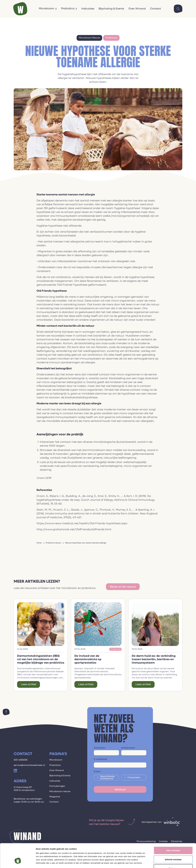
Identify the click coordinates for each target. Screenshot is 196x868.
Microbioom (47, 9)
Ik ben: (97, 772)
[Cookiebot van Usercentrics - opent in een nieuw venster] (18, 863)
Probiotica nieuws (53, 543)
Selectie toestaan (173, 841)
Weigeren (173, 850)
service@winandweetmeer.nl (29, 765)
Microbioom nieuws (60, 792)
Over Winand (137, 9)
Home (39, 543)
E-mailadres (100, 759)
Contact (155, 9)
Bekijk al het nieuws (123, 587)
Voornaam (100, 748)
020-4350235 (21, 760)
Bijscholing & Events (111, 9)
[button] (48, 9)
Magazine (55, 797)
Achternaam (128, 748)
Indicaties (88, 9)
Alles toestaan (173, 832)
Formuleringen (57, 786)
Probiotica (68, 9)
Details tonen (148, 863)
